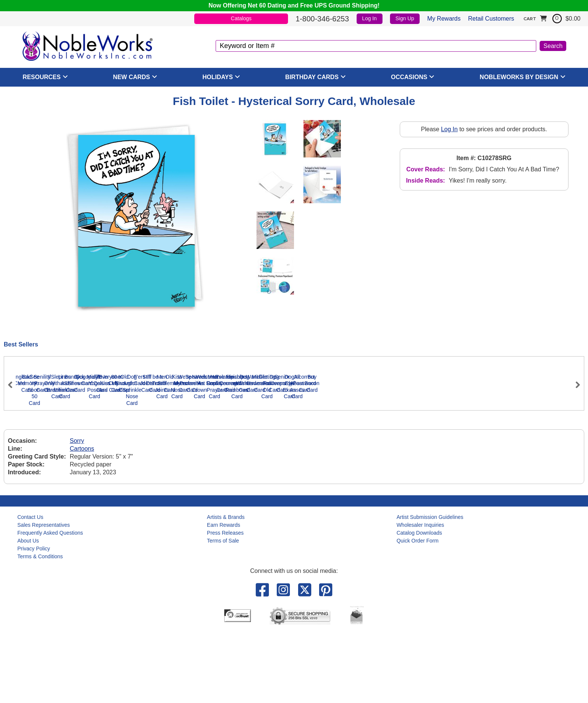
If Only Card (353, 468)
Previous (13, 417)
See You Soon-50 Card (203, 468)
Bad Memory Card (128, 468)
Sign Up (405, 18)
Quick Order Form (417, 612)
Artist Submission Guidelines (430, 588)
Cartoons (82, 520)
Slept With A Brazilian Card (428, 468)
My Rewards (444, 19)
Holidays (218, 77)
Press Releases (225, 604)
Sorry (77, 512)
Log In (370, 18)
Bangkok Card (53, 468)
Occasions (409, 77)
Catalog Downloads (419, 604)
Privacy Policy (34, 619)
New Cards (131, 77)
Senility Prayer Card (278, 468)
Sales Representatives (43, 596)
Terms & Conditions (40, 627)
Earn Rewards (224, 596)
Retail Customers (491, 19)
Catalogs (241, 18)
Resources (41, 77)
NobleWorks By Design (519, 77)
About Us (28, 612)
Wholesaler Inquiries (420, 596)
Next (574, 417)
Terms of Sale (223, 612)
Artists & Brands (226, 588)
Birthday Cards (312, 77)
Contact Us (30, 588)
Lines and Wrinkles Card (503, 468)
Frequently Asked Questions (50, 604)
